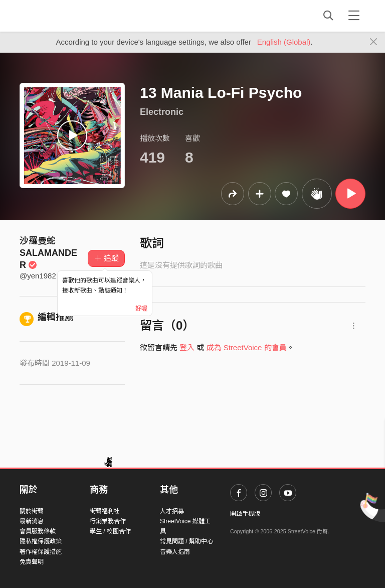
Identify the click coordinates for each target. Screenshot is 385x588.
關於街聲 (32, 511)
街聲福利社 (105, 511)
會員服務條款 (38, 531)
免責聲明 (32, 562)
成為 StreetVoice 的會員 (247, 347)
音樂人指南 (175, 552)
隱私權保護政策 (41, 541)
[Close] (374, 42)
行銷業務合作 (108, 521)
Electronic (162, 112)
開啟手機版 (245, 514)
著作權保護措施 (41, 552)
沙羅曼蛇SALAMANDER (48, 253)
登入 (187, 347)
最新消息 (32, 521)
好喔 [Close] (141, 309)
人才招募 (172, 511)
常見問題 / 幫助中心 (186, 541)
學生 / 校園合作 (110, 531)
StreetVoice (61, 16)
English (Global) (284, 42)
